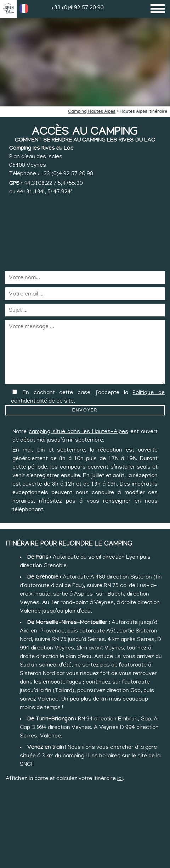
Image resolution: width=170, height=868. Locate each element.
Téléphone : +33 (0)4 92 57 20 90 (51, 173)
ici (120, 778)
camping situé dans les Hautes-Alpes (78, 431)
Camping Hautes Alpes (92, 112)
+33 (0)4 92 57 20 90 (77, 7)
